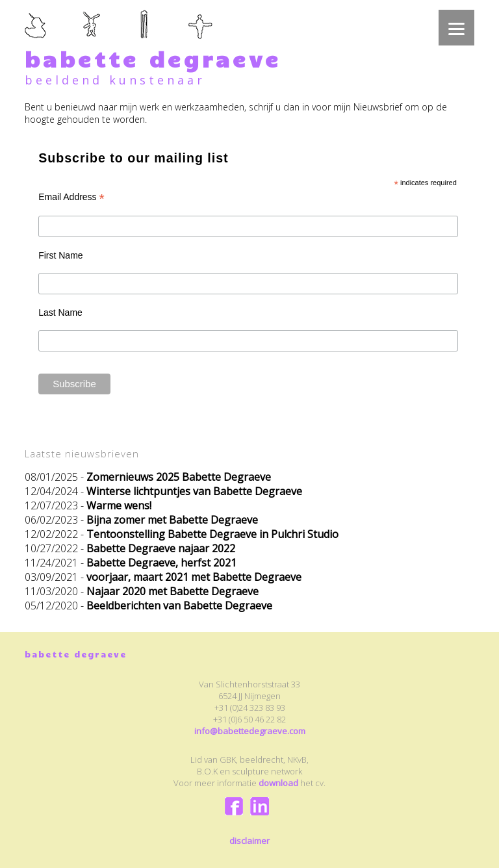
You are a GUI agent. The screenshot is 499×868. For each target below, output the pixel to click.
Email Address (71, 197)
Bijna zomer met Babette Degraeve (172, 520)
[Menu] (456, 28)
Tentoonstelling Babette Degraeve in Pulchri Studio (212, 534)
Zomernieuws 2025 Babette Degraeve (179, 477)
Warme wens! (119, 505)
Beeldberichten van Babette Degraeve (179, 606)
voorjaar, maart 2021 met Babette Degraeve (194, 577)
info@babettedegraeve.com (250, 731)
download (278, 783)
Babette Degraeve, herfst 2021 (161, 563)
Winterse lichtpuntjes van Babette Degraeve (194, 491)
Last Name (60, 313)
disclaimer (249, 841)
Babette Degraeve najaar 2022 (161, 548)
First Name (60, 255)
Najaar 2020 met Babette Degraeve (173, 591)
